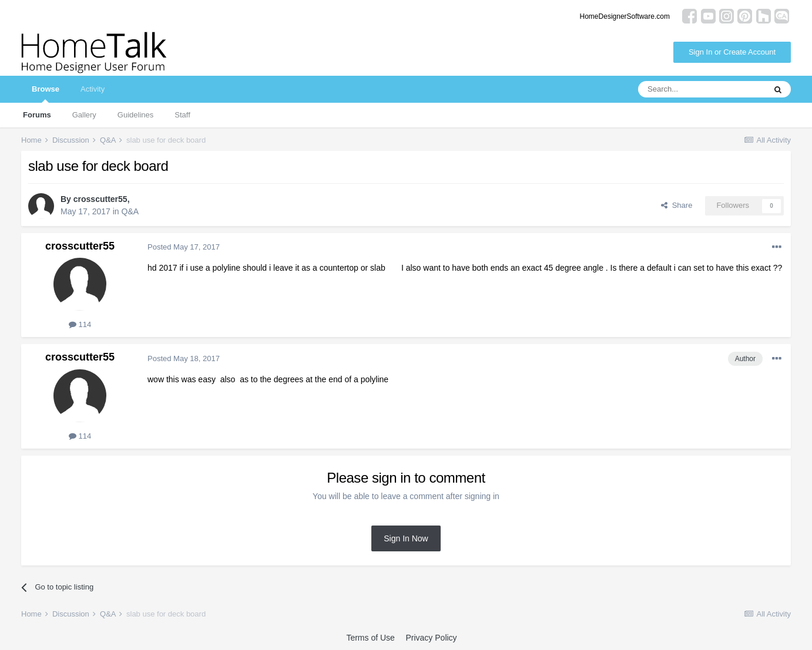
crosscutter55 (100, 199)
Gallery (84, 115)
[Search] (702, 89)
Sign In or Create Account (732, 52)
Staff (182, 115)
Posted (184, 247)
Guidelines (135, 115)
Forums (37, 115)
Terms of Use (370, 638)
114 (80, 324)
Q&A (130, 211)
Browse (46, 94)
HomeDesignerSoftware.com (625, 16)
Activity (93, 89)
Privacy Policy (431, 638)
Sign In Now (406, 538)
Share (677, 205)
